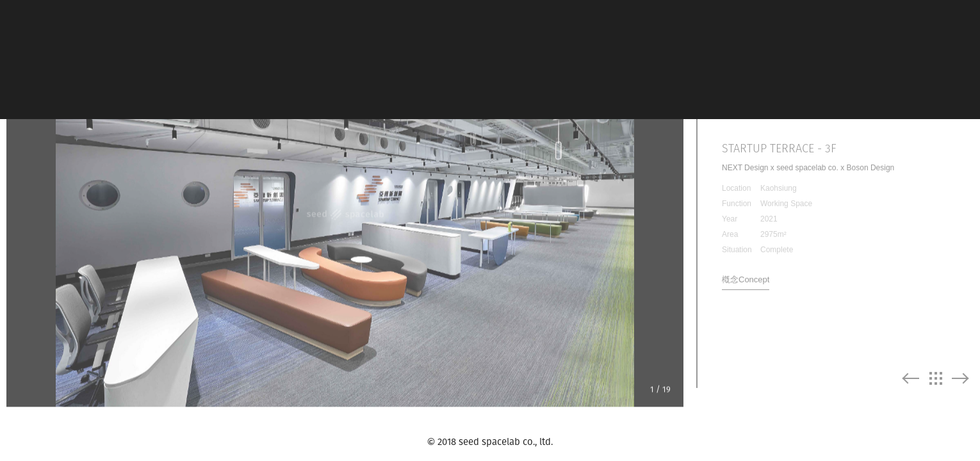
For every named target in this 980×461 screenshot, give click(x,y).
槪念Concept (746, 271)
